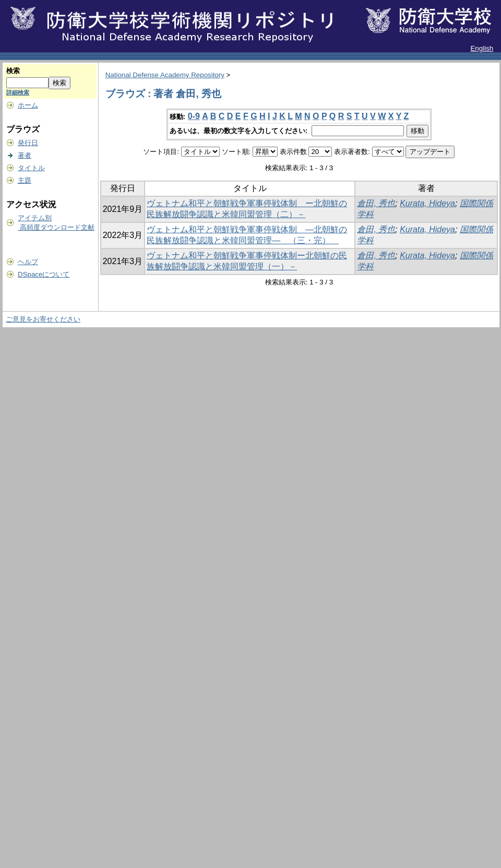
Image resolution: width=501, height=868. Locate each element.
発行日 (28, 143)
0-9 (194, 116)
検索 (13, 71)
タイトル (31, 168)
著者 (25, 155)
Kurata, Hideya (427, 203)
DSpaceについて (44, 274)
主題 (25, 180)
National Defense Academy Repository (165, 75)
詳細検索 (18, 92)
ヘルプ (28, 262)
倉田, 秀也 (376, 203)
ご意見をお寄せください (43, 319)
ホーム (28, 105)
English (482, 48)
